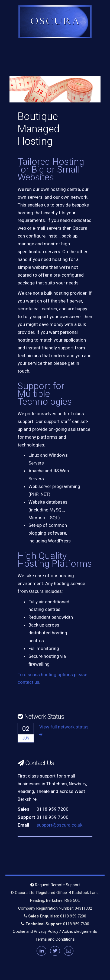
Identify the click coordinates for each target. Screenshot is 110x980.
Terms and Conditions (55, 939)
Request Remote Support (55, 885)
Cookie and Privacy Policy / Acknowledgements (55, 931)
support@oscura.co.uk (59, 825)
